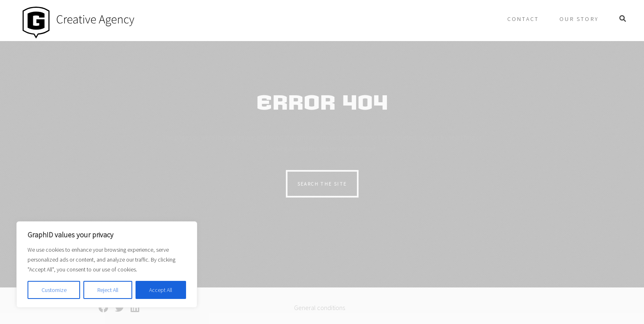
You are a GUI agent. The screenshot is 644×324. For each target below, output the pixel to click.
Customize (54, 290)
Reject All (108, 290)
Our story (579, 19)
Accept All (161, 290)
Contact (523, 19)
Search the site (322, 184)
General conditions (320, 308)
